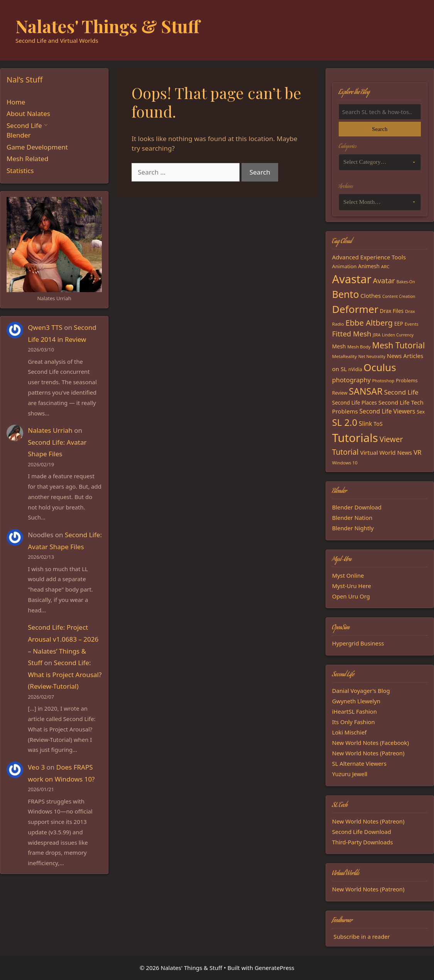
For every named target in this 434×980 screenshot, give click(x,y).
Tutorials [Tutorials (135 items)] (355, 438)
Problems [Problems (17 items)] (407, 380)
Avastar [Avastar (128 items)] (352, 279)
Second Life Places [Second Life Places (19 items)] (355, 403)
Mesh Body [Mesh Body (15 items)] (359, 347)
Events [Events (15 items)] (412, 324)
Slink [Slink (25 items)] (366, 424)
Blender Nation (352, 518)
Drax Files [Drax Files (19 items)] (392, 311)
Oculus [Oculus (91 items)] (380, 367)
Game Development (37, 147)
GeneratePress (274, 968)
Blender (19, 135)
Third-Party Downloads (363, 842)
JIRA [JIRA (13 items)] (377, 335)
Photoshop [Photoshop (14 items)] (383, 381)
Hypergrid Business (358, 643)
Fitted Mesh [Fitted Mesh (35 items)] (352, 334)
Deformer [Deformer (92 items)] (355, 309)
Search (380, 129)
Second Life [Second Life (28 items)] (401, 392)
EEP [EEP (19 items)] (399, 324)
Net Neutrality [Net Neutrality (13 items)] (372, 356)
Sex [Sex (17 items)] (421, 412)
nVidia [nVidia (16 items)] (355, 369)
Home (16, 102)
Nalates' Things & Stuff (108, 26)
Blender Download (357, 507)
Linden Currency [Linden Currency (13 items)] (398, 335)
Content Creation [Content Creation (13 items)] (399, 296)
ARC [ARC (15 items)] (385, 266)
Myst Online (348, 575)
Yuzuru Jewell (350, 774)
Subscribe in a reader (362, 936)
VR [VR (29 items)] (418, 452)
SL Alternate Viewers (359, 763)
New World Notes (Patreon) (368, 753)
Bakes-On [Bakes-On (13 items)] (406, 282)
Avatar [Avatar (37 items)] (384, 281)
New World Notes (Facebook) (371, 743)
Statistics (20, 171)
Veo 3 (36, 767)
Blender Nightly (353, 528)
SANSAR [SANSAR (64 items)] (366, 391)
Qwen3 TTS (45, 327)
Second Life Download (362, 832)
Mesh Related (27, 159)
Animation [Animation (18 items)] (344, 266)
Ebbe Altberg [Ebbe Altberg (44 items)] (369, 323)
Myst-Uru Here (352, 586)
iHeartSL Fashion (355, 711)
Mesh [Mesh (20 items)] (339, 346)
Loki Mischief (350, 732)
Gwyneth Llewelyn (356, 701)
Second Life (24, 125)
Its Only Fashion (354, 722)
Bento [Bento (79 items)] (346, 294)
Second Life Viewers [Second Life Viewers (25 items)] (388, 411)
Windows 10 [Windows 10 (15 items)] (345, 463)
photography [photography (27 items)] (351, 380)
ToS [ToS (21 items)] (378, 424)
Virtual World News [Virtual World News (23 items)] (386, 452)
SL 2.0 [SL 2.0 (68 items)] (345, 422)
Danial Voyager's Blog (361, 691)
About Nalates (28, 113)
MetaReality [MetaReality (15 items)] (344, 356)
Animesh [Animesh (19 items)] (369, 266)
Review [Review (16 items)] (340, 393)
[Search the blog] (380, 112)
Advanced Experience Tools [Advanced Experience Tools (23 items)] (369, 257)
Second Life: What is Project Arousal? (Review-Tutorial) (65, 674)
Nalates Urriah (50, 430)
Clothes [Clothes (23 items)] (371, 296)
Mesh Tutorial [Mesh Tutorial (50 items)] (399, 345)
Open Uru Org (351, 596)
